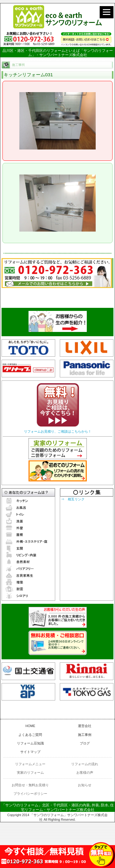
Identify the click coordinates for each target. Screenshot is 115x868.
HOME (30, 726)
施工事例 (85, 735)
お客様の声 (85, 773)
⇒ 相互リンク (73, 499)
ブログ (85, 743)
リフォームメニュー (30, 764)
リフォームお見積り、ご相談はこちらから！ (58, 431)
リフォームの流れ (85, 764)
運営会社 (85, 726)
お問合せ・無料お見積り (30, 785)
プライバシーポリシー (30, 794)
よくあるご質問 (30, 735)
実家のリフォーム (30, 773)
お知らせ (85, 785)
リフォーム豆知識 (30, 743)
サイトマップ (30, 752)
